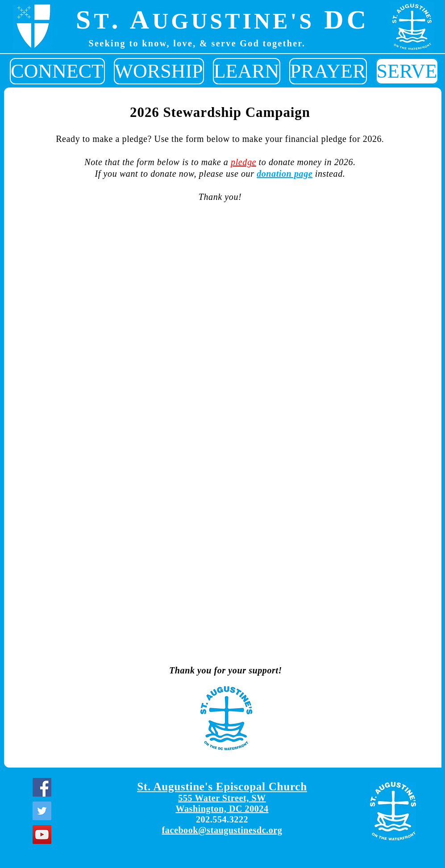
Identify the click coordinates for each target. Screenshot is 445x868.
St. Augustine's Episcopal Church (222, 787)
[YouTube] (42, 835)
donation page (285, 174)
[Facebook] (42, 787)
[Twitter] (42, 811)
